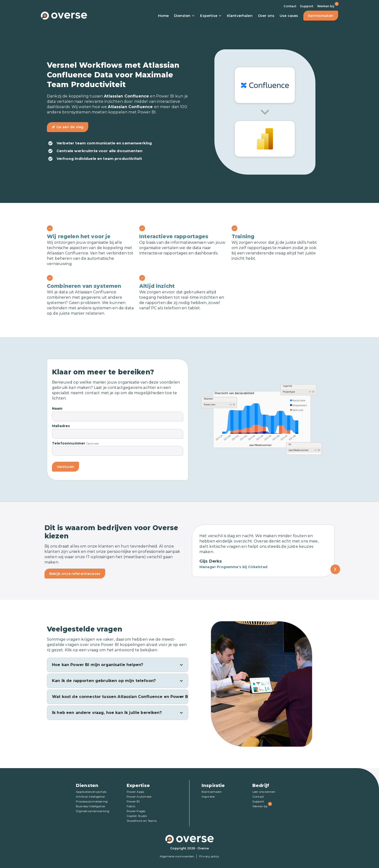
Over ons (266, 16)
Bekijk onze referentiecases (75, 574)
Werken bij (326, 6)
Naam (57, 408)
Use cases (289, 16)
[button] (118, 665)
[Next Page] (335, 569)
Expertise (211, 16)
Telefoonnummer (69, 443)
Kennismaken (321, 16)
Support (307, 6)
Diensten (184, 16)
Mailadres (61, 426)
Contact (290, 6)
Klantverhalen (240, 16)
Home (164, 16)
